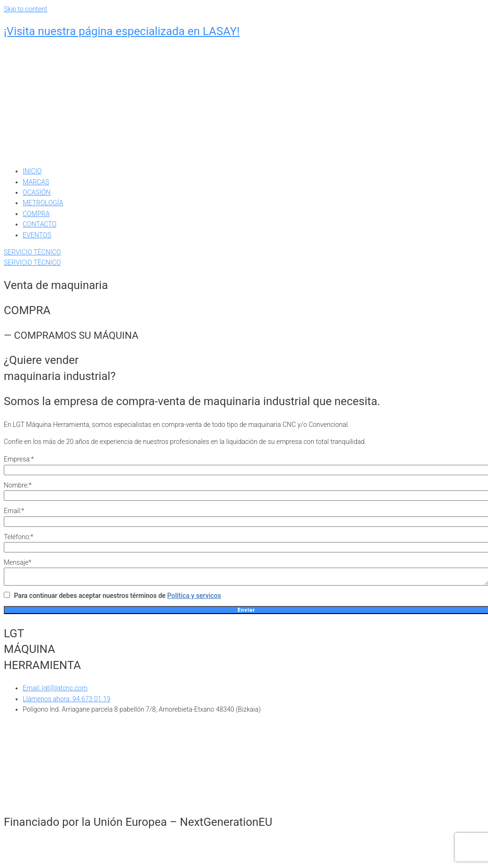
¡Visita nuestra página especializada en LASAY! (122, 31)
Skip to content (26, 9)
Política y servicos (194, 598)
